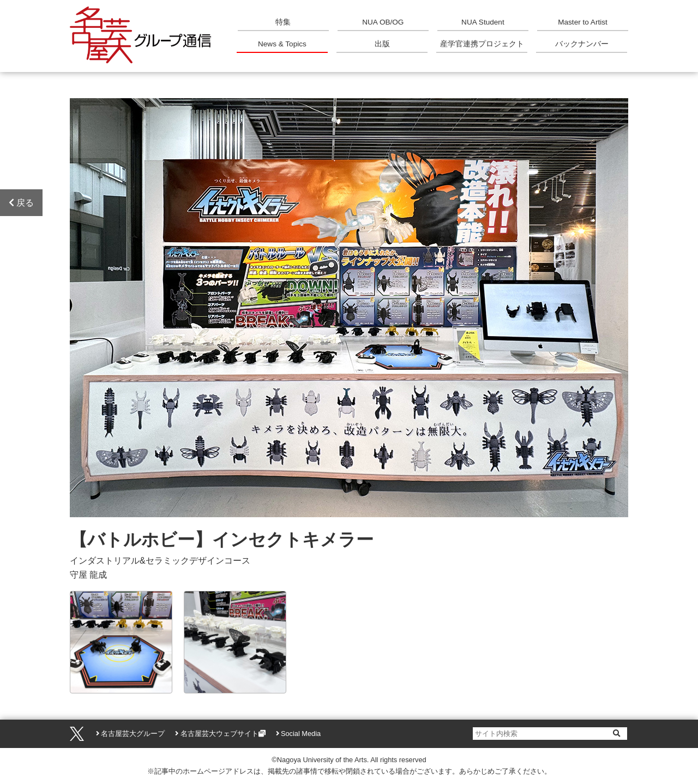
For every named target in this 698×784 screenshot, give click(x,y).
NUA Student (483, 22)
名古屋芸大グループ (133, 734)
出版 (382, 44)
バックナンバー (582, 44)
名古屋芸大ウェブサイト (219, 734)
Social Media (301, 734)
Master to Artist (583, 22)
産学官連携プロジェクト (482, 44)
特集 (283, 22)
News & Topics (282, 44)
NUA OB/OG (383, 22)
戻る (21, 203)
